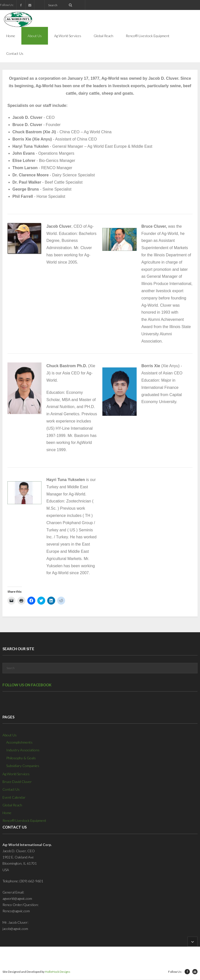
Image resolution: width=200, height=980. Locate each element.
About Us (10, 735)
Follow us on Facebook (27, 685)
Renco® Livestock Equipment (24, 821)
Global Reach (12, 805)
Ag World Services (16, 774)
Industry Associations (23, 751)
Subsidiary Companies (23, 766)
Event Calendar (14, 798)
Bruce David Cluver (17, 782)
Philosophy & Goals (21, 758)
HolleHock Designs (58, 972)
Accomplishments (19, 743)
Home (7, 813)
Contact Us (11, 790)
